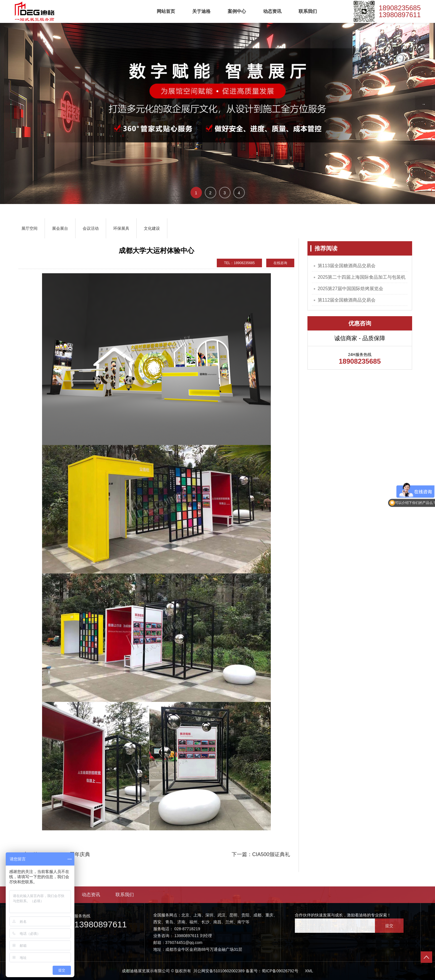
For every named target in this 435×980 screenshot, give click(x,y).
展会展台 (60, 228)
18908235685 (400, 8)
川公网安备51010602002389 (218, 971)
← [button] (11, 104)
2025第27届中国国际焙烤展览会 (350, 289)
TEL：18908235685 (239, 263)
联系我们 (308, 11)
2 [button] (210, 193)
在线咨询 (280, 263)
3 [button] (225, 193)
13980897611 (400, 15)
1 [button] (196, 193)
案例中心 (237, 11)
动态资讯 (272, 11)
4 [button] (239, 193)
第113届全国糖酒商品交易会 (347, 266)
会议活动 (91, 228)
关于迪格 (201, 11)
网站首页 (166, 11)
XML (309, 971)
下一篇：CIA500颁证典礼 (261, 854)
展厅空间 (29, 228)
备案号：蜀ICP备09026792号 (272, 971)
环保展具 (121, 228)
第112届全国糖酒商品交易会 (347, 300)
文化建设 (152, 228)
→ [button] (424, 104)
